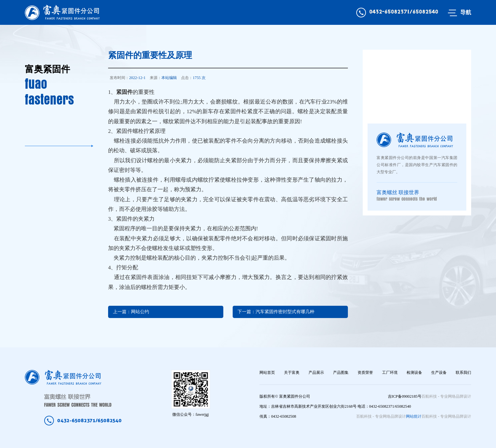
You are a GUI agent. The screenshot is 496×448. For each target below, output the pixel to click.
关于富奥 (292, 373)
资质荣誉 (365, 373)
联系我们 (463, 373)
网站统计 (414, 416)
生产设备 (439, 373)
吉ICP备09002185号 (405, 396)
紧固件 (124, 92)
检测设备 (414, 373)
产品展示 (316, 373)
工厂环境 (390, 373)
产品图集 (341, 373)
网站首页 (267, 373)
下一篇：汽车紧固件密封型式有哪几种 (276, 312)
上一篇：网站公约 (131, 312)
